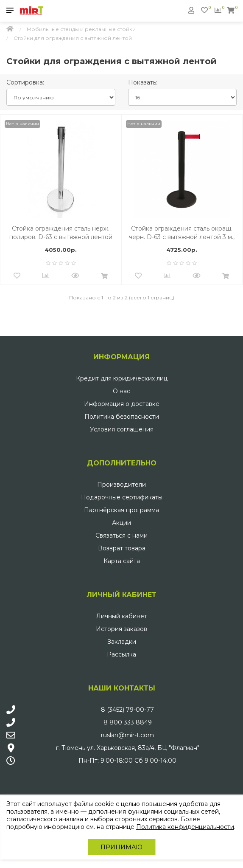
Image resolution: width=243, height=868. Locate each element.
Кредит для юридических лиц (122, 378)
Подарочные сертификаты (122, 497)
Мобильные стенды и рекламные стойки (81, 29)
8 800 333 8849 (128, 722)
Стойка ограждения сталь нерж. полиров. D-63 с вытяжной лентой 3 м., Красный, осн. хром (61, 233)
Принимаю (121, 847)
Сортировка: (25, 82)
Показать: (143, 82)
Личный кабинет (121, 616)
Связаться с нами (121, 535)
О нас (121, 391)
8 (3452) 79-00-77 (127, 710)
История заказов (121, 629)
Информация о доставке (122, 404)
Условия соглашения (122, 429)
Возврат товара (122, 548)
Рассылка (121, 654)
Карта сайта (122, 561)
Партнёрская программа (121, 510)
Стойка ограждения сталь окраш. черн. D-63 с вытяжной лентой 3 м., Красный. (182, 233)
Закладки (122, 642)
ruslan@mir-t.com (127, 735)
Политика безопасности (122, 417)
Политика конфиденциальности (185, 827)
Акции (121, 523)
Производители (121, 485)
